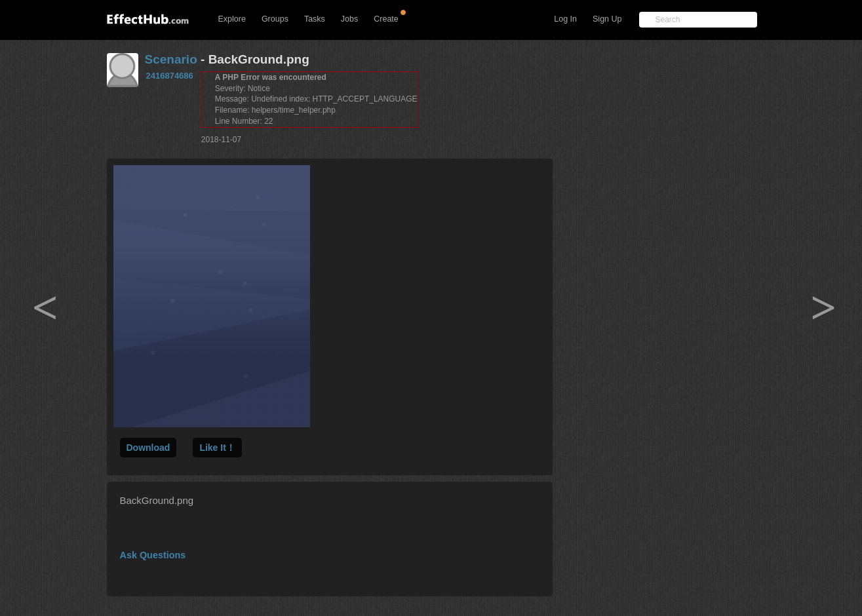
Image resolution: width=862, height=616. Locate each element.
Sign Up (607, 19)
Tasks (315, 19)
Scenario (171, 59)
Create (386, 19)
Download (148, 448)
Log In (565, 19)
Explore (232, 19)
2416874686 (170, 76)
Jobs (349, 19)
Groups (275, 19)
